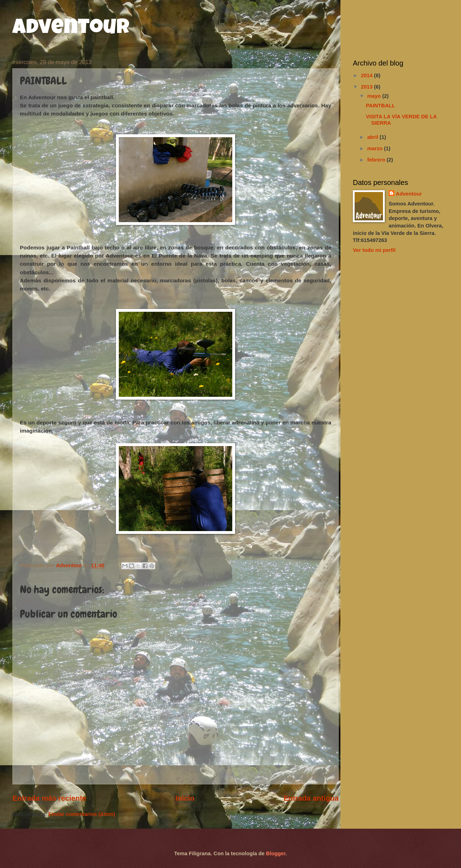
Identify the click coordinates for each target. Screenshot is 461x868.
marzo (375, 148)
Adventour (71, 29)
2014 (368, 75)
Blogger (276, 853)
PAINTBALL (381, 106)
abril (373, 137)
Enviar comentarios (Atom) (82, 814)
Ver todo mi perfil (374, 250)
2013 (368, 87)
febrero (377, 160)
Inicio (185, 798)
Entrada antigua (311, 798)
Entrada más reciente (49, 798)
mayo (375, 96)
